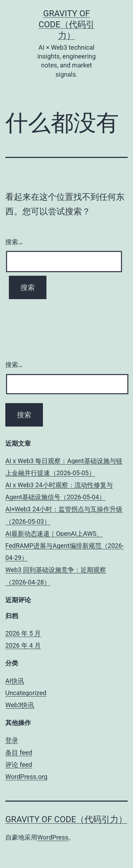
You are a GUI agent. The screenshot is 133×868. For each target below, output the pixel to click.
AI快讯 (15, 681)
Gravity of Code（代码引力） (67, 24)
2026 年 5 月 (23, 633)
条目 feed (19, 752)
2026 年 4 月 (23, 645)
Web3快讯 (20, 705)
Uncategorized (26, 693)
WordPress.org (26, 777)
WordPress (53, 837)
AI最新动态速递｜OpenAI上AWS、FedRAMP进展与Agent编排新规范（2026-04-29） (65, 546)
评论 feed (19, 765)
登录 (12, 740)
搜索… (14, 242)
